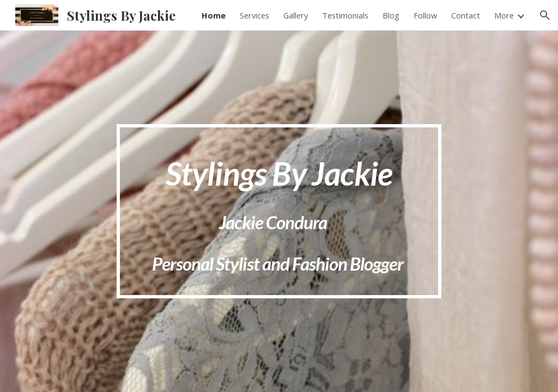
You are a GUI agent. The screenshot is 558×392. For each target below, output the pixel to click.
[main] (279, 212)
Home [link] (214, 15)
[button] (545, 15)
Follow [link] (425, 15)
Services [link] (254, 15)
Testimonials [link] (345, 15)
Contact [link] (466, 15)
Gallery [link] (296, 15)
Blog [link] (391, 15)
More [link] (504, 15)
